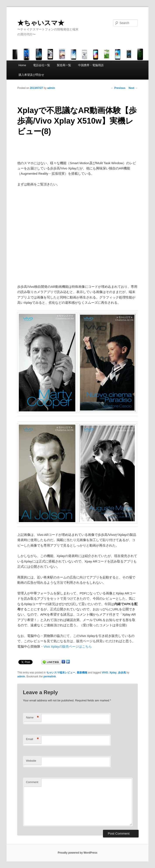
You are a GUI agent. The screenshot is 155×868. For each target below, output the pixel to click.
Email (32, 739)
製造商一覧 (64, 65)
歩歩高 (122, 673)
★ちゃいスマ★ (41, 23)
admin (51, 88)
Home (22, 65)
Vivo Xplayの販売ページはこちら (68, 646)
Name (32, 718)
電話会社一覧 (42, 65)
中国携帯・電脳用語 (91, 65)
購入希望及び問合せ (31, 75)
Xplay (113, 673)
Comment (32, 782)
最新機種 (82, 673)
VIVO (105, 673)
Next (133, 88)
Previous (118, 88)
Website (31, 761)
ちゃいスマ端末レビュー (61, 673)
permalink (50, 676)
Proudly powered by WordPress (77, 853)
